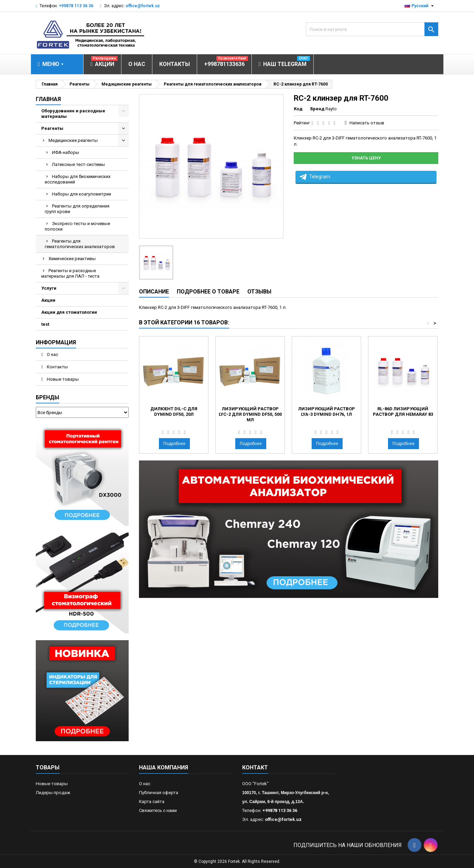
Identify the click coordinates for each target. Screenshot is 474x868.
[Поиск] (372, 29)
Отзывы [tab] (259, 292)
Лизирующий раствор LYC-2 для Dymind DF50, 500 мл (250, 414)
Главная (48, 99)
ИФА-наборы (66, 152)
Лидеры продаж (53, 793)
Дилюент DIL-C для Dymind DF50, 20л (174, 411)
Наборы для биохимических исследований (78, 179)
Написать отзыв (367, 123)
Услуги (49, 288)
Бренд (317, 109)
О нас (52, 354)
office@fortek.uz (143, 6)
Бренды (47, 397)
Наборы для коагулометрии (82, 194)
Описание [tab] (154, 292)
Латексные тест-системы (78, 164)
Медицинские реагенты (73, 140)
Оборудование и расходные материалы (73, 114)
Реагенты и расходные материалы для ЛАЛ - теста (70, 273)
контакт (255, 767)
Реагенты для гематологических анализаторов (80, 244)
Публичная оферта (159, 793)
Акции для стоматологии (69, 312)
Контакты (57, 367)
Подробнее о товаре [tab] (208, 292)
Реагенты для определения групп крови (77, 209)
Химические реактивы (72, 259)
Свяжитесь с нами (158, 810)
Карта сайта (152, 802)
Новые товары (62, 379)
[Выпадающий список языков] (420, 6)
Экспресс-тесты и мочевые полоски (77, 226)
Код (298, 109)
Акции (48, 300)
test (45, 324)
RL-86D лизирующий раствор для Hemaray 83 (403, 411)
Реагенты (52, 128)
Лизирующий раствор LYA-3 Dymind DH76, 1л (327, 411)
